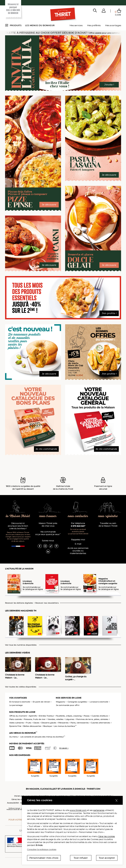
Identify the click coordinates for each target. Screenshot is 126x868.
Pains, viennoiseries (80, 723)
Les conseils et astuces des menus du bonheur (43, 737)
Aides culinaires (17, 723)
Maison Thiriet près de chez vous (48, 525)
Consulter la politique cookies (42, 849)
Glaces (36, 723)
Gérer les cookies (107, 836)
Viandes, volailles (56, 719)
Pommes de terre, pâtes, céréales (92, 719)
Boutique (48, 726)
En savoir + (64, 748)
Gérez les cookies (20, 799)
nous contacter (78, 516)
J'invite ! (109, 85)
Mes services (76, 25)
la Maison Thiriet (18, 516)
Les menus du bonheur (40, 25)
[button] (104, 11)
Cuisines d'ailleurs (100, 716)
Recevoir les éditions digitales (19, 603)
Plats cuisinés (16, 719)
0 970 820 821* (78, 526)
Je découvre (49, 205)
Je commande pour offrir (68, 705)
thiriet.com (19, 796)
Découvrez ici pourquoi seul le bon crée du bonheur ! (18, 526)
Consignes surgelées (77, 702)
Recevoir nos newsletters (47, 603)
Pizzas (87, 716)
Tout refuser (81, 858)
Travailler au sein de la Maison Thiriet (108, 525)
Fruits (29, 723)
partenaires (99, 810)
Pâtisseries (63, 723)
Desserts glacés (49, 723)
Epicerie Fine (15, 726)
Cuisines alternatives (100, 723)
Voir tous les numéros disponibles (21, 645)
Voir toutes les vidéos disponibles (21, 687)
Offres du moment (18, 716)
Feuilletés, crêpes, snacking (69, 716)
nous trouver (48, 516)
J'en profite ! (109, 313)
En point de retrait (41, 702)
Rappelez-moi (78, 540)
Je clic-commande (46, 449)
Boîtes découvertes (32, 726)
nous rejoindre (108, 516)
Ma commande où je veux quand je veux (48, 533)
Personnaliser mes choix (44, 858)
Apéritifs (33, 716)
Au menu (14, 737)
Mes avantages (113, 25)
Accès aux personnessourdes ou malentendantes (78, 551)
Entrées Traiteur (46, 716)
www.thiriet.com (78, 810)
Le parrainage (16, 705)
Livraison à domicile (99, 702)
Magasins (60, 702)
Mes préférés (94, 25)
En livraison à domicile (20, 702)
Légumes (70, 719)
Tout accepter (107, 858)
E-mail (78, 544)
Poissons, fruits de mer (35, 719)
